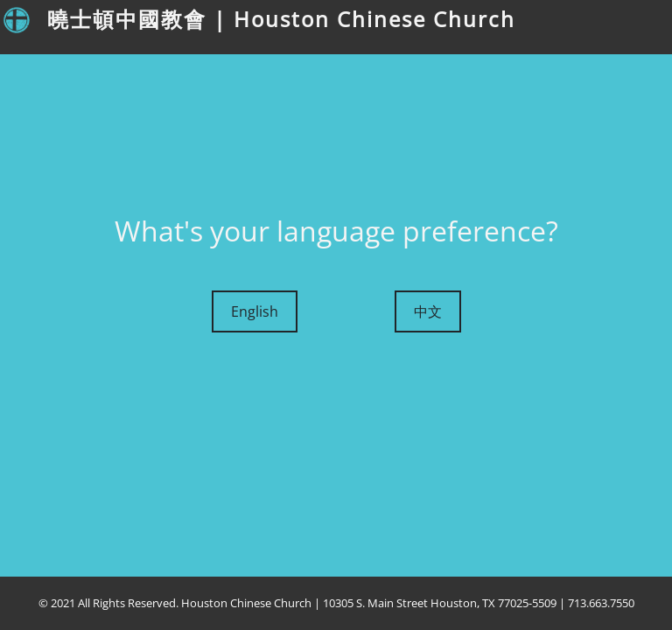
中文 (428, 311)
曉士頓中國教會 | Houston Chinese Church (281, 19)
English (255, 311)
